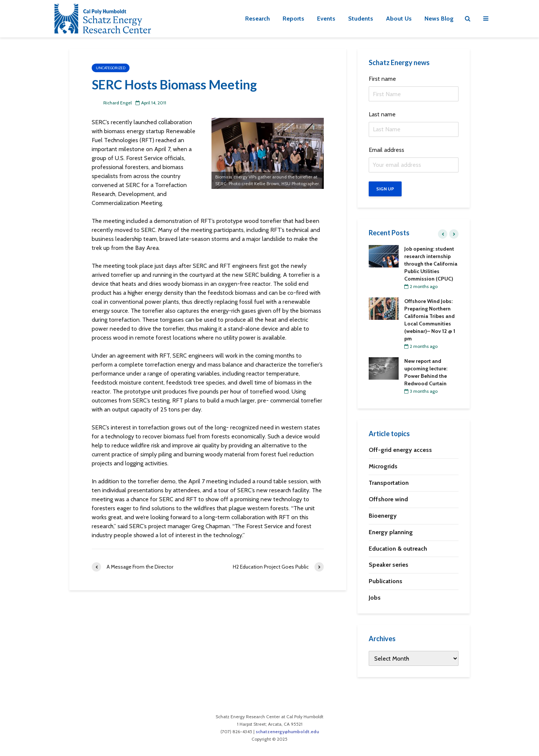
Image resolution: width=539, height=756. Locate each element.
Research (258, 19)
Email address (386, 150)
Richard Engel (112, 103)
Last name (382, 114)
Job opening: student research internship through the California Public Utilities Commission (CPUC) (431, 264)
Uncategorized (111, 68)
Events (326, 19)
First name (382, 79)
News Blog (439, 19)
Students (361, 19)
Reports (293, 19)
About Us (399, 19)
